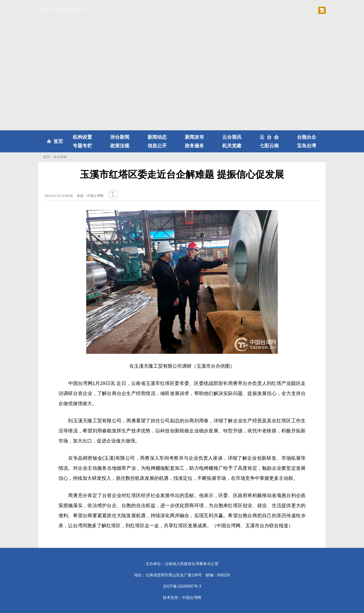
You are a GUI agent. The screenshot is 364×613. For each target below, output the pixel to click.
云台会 (269, 137)
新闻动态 (157, 137)
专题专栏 (82, 146)
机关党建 (232, 146)
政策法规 (120, 146)
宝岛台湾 (307, 146)
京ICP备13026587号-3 (182, 586)
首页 (58, 141)
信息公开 (157, 146)
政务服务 (194, 146)
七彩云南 (269, 146)
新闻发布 (194, 137)
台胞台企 (307, 137)
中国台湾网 (192, 598)
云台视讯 (232, 137)
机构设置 (82, 137)
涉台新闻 (120, 137)
